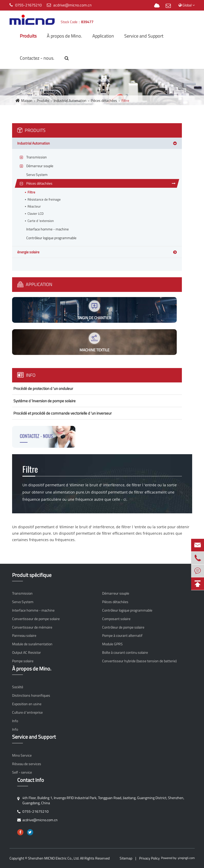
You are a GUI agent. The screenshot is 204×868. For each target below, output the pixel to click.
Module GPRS (112, 644)
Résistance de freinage (44, 199)
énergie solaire (28, 252)
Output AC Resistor (26, 652)
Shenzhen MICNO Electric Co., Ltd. (54, 858)
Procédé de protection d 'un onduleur (43, 388)
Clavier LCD (36, 214)
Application (103, 36)
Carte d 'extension (41, 221)
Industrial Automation (70, 100)
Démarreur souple (116, 593)
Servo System (23, 602)
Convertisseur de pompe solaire (36, 619)
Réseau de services (27, 764)
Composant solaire (116, 619)
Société (18, 687)
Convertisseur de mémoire (32, 627)
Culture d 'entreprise (27, 712)
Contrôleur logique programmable (127, 610)
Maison (27, 100)
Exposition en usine (27, 704)
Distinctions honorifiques (31, 695)
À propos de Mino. (64, 36)
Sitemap (126, 858)
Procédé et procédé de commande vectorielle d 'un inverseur (63, 413)
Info (26, 375)
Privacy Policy (149, 858)
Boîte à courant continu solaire (125, 652)
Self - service (22, 772)
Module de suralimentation (32, 644)
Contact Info (31, 780)
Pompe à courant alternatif (122, 636)
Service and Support (144, 36)
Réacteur (34, 206)
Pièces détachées (104, 100)
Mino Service (22, 755)
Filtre (125, 100)
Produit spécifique (32, 575)
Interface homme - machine (33, 610)
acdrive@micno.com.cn (72, 5)
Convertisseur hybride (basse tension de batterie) (139, 661)
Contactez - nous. (37, 58)
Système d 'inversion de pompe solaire (45, 401)
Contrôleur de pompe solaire (123, 627)
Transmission (22, 593)
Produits (28, 36)
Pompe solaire (23, 661)
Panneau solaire (24, 636)
